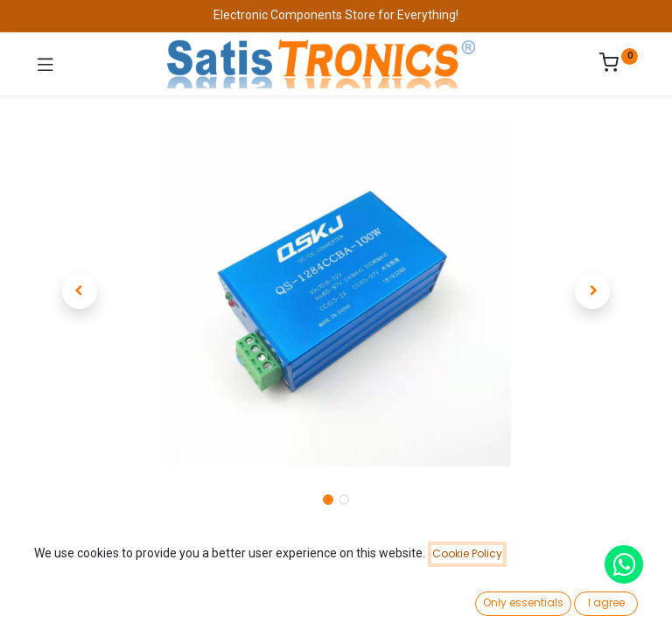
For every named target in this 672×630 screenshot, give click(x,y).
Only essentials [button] (523, 602)
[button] (80, 291)
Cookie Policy (467, 553)
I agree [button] (606, 602)
